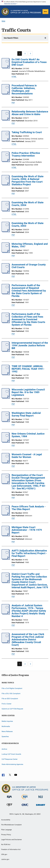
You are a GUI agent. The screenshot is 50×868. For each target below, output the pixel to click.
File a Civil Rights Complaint (12, 688)
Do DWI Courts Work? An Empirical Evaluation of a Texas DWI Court (29, 62)
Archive (4, 749)
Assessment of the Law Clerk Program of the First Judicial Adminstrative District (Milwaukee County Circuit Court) (28, 640)
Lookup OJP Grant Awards (11, 754)
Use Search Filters (11, 38)
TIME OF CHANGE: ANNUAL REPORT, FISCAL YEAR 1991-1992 (28, 369)
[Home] (26, 12)
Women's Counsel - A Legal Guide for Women (27, 456)
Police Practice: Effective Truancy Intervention (26, 154)
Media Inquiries (7, 721)
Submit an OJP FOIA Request (12, 709)
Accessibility (6, 820)
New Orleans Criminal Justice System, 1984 (28, 435)
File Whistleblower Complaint (11, 825)
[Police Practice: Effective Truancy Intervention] (6, 161)
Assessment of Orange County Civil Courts (29, 266)
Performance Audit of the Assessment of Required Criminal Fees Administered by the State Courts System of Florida (29, 291)
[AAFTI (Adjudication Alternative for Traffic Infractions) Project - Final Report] (6, 559)
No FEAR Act (6, 845)
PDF (13, 103)
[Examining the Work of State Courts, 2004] (6, 211)
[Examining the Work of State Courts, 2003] (6, 232)
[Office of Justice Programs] (5, 12)
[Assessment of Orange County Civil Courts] (6, 273)
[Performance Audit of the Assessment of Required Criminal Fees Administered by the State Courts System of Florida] (6, 294)
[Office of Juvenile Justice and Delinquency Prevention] (9, 807)
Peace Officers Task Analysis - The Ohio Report (29, 508)
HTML (14, 77)
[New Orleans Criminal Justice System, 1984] (6, 442)
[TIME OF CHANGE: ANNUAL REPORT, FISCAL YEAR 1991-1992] (6, 375)
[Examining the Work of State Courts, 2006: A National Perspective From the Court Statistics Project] (6, 185)
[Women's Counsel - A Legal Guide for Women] (6, 463)
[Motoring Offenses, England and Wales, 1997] (6, 252)
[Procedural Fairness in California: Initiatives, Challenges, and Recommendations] (6, 94)
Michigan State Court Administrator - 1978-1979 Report (27, 530)
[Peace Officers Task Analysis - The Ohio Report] (6, 515)
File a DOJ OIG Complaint (11, 694)
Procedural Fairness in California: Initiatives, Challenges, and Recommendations (24, 90)
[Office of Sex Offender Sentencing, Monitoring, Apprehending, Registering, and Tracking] (41, 806)
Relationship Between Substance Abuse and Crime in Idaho (30, 113)
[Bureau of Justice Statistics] (25, 800)
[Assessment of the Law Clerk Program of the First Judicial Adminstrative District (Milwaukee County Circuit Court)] (6, 643)
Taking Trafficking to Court (27, 132)
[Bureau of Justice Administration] (9, 798)
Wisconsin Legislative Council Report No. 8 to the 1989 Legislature (28, 392)
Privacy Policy (6, 835)
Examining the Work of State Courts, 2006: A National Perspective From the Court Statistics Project (28, 180)
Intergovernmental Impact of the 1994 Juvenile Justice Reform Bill (30, 345)
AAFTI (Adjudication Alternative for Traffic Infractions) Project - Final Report (29, 553)
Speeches (5, 736)
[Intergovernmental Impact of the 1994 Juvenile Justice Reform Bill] (6, 351)
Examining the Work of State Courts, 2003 (28, 225)
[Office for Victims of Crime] (25, 806)
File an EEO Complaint (10, 699)
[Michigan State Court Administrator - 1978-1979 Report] (6, 536)
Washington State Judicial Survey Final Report (26, 414)
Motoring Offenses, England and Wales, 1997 (30, 245)
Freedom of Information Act (11, 849)
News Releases (7, 731)
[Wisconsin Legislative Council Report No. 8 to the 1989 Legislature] (6, 398)
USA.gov (4, 854)
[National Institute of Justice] (41, 798)
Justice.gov (5, 859)
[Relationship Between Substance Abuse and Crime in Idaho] (6, 120)
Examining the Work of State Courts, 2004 (28, 204)
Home (3, 21)
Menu (45, 12)
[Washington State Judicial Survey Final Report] (6, 421)
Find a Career (6, 704)
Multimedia (6, 726)
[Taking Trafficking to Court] (6, 141)
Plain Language (6, 830)
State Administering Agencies (12, 764)
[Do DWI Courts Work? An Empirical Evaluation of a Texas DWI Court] (6, 68)
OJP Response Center (10, 759)
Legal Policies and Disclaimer (12, 840)
